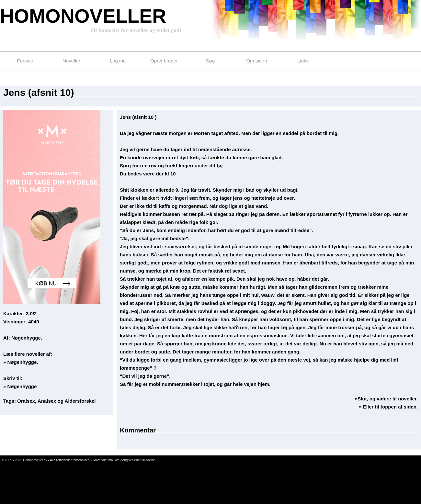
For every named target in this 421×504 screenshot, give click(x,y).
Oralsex (26, 401)
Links (303, 61)
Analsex (47, 401)
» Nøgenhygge (20, 386)
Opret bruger (164, 61)
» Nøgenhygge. (21, 362)
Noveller (71, 61)
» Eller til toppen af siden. (388, 407)
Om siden (256, 61)
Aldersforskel (80, 401)
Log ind (118, 61)
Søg (210, 61)
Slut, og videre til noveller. (388, 399)
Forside (25, 61)
